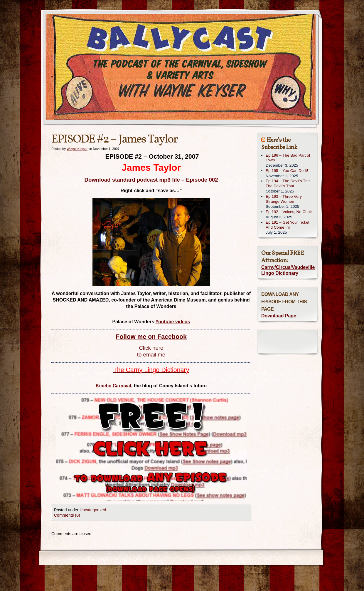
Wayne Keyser (77, 149)
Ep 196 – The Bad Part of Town (288, 158)
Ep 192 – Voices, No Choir (289, 212)
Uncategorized (93, 510)
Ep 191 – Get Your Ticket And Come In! (288, 225)
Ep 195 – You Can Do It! (287, 171)
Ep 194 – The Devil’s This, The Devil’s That (289, 183)
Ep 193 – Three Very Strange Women (284, 199)
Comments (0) (67, 515)
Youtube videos (173, 322)
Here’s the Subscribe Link (279, 144)
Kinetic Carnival (113, 386)
